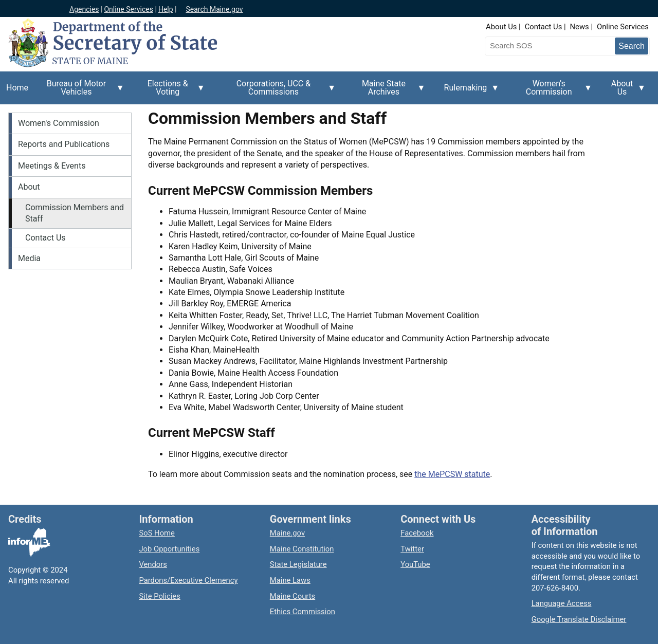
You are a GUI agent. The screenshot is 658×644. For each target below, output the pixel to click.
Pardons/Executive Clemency (188, 580)
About (29, 187)
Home (17, 88)
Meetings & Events (52, 166)
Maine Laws (290, 580)
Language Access (562, 603)
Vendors (153, 564)
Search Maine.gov (214, 9)
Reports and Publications (64, 144)
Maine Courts (293, 596)
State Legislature (298, 564)
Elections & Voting (171, 91)
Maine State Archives (387, 91)
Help (166, 9)
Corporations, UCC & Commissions (277, 91)
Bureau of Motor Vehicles (79, 91)
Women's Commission (552, 91)
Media (29, 258)
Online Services (129, 9)
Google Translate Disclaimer (579, 619)
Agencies (84, 9)
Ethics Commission (303, 612)
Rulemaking (469, 94)
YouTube (415, 564)
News (580, 27)
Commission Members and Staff (75, 213)
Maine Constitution (302, 549)
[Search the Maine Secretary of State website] (539, 46)
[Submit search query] (632, 46)
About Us (501, 27)
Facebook (417, 533)
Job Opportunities (169, 549)
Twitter (412, 549)
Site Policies (159, 596)
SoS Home (157, 533)
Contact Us (544, 27)
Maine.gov (287, 533)
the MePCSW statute (452, 474)
